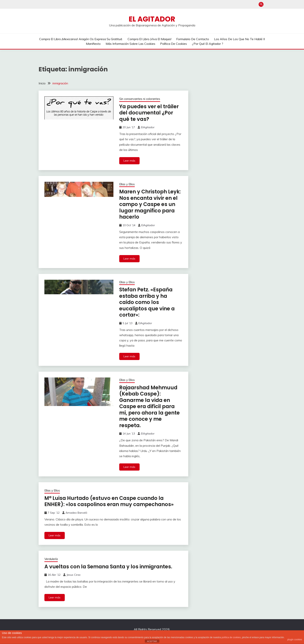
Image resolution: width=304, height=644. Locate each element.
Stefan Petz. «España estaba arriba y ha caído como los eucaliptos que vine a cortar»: (147, 302)
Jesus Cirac (74, 575)
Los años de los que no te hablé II (239, 39)
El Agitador (152, 19)
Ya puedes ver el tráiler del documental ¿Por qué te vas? (149, 113)
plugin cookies (295, 640)
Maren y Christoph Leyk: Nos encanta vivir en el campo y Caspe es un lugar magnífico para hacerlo (150, 204)
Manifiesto (93, 44)
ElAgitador (148, 127)
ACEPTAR (152, 641)
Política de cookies (174, 44)
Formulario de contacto (193, 39)
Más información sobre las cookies (130, 44)
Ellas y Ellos (127, 184)
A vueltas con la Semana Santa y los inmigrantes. (108, 567)
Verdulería (51, 559)
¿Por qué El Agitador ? (208, 44)
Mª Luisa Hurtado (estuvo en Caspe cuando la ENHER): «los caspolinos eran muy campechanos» (109, 501)
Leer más (129, 161)
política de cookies (231, 637)
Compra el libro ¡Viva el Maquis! (149, 39)
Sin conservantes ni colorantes (140, 99)
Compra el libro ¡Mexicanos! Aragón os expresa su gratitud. (81, 39)
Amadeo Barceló (76, 513)
